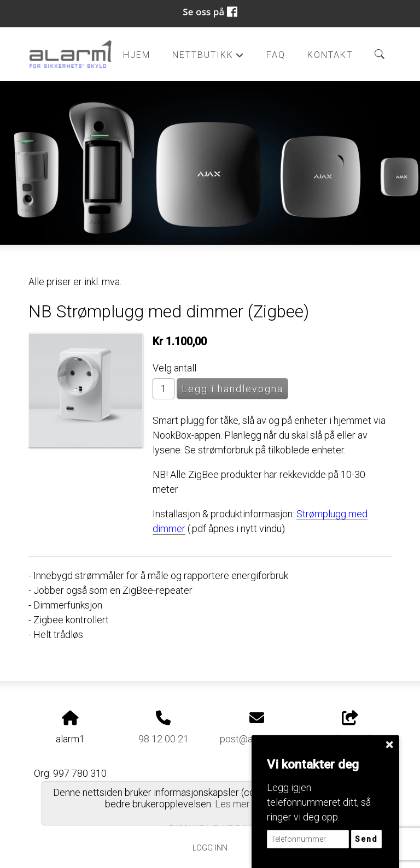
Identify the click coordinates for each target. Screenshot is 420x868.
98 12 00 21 (164, 739)
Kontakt (330, 55)
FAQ (276, 55)
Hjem (137, 55)
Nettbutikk (208, 58)
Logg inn (210, 848)
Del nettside (350, 728)
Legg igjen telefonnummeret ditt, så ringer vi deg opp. (319, 802)
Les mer (232, 804)
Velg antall (174, 368)
